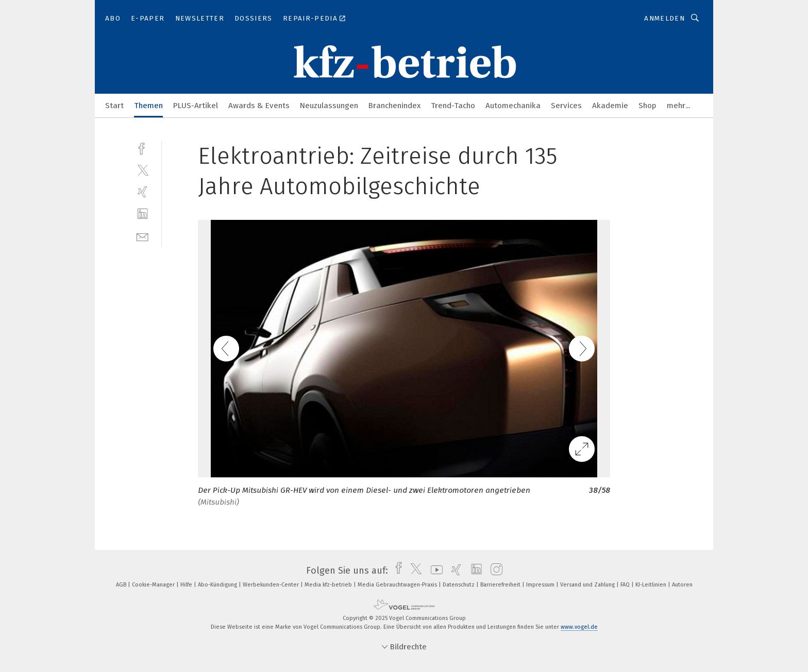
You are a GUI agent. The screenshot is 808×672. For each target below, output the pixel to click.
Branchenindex (394, 106)
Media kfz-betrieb (329, 585)
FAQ (626, 585)
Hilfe (187, 585)
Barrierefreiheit (501, 585)
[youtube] (434, 571)
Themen (148, 106)
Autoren (682, 585)
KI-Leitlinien (652, 585)
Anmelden (664, 18)
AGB (122, 585)
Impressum (541, 585)
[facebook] (142, 148)
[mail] (142, 236)
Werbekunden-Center (272, 585)
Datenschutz (459, 585)
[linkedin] (142, 214)
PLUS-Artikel (196, 106)
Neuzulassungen (329, 106)
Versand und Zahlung (588, 585)
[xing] (142, 192)
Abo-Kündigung (218, 585)
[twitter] (142, 170)
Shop (647, 106)
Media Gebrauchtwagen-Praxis (398, 585)
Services (566, 106)
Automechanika (513, 106)
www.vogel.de (579, 627)
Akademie (610, 106)
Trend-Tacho (453, 106)
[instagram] (494, 571)
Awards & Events (259, 106)
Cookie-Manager (154, 585)
